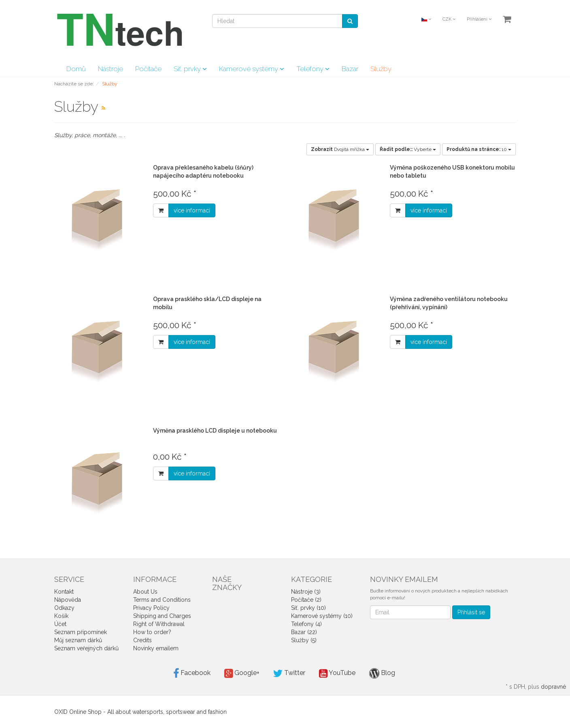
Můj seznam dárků (78, 640)
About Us (145, 592)
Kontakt (64, 592)
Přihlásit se (471, 612)
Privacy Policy (151, 608)
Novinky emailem (156, 648)
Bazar (350, 69)
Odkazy (64, 608)
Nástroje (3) (306, 592)
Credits (142, 640)
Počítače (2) (306, 600)
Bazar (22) (304, 632)
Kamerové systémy (252, 69)
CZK (449, 19)
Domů (76, 69)
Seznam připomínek (81, 632)
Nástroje (111, 69)
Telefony (313, 69)
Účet (60, 624)
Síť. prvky (190, 69)
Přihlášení (479, 19)
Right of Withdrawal (159, 624)
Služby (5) (304, 640)
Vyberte (408, 149)
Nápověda (68, 600)
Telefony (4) (306, 624)
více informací (192, 210)
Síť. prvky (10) (308, 608)
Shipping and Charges (162, 616)
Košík (61, 616)
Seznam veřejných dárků (86, 648)
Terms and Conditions (162, 600)
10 (479, 149)
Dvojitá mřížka (340, 149)
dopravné (553, 687)
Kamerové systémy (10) (322, 616)
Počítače (148, 69)
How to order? (152, 632)
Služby (381, 69)
